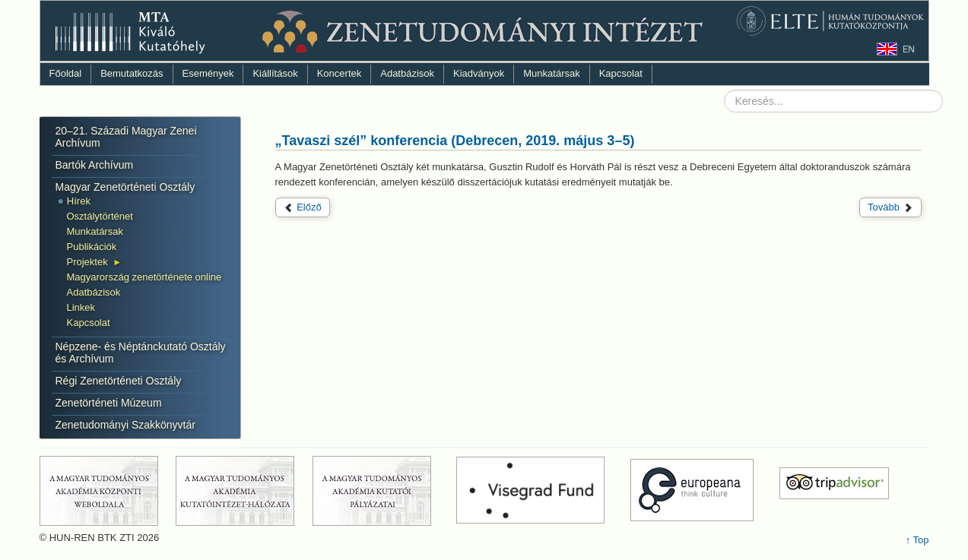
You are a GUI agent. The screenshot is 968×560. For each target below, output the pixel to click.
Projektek (87, 262)
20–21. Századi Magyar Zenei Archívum (126, 137)
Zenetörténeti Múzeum (109, 403)
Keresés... (724, 90)
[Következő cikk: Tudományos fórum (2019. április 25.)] (890, 207)
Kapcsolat (621, 73)
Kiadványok (479, 73)
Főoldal (66, 73)
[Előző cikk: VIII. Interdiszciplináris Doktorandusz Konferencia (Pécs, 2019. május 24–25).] (303, 207)
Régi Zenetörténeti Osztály (119, 381)
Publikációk (92, 247)
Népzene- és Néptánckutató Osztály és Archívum (141, 353)
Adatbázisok (407, 73)
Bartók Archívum (95, 165)
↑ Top (917, 540)
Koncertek (340, 73)
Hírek (79, 201)
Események (208, 73)
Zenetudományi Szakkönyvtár (125, 425)
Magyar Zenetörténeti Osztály (125, 187)
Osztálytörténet (100, 216)
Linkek (81, 307)
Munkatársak (551, 73)
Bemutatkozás (132, 73)
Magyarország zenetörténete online (144, 277)
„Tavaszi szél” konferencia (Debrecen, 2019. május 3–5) (455, 141)
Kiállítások (275, 73)
